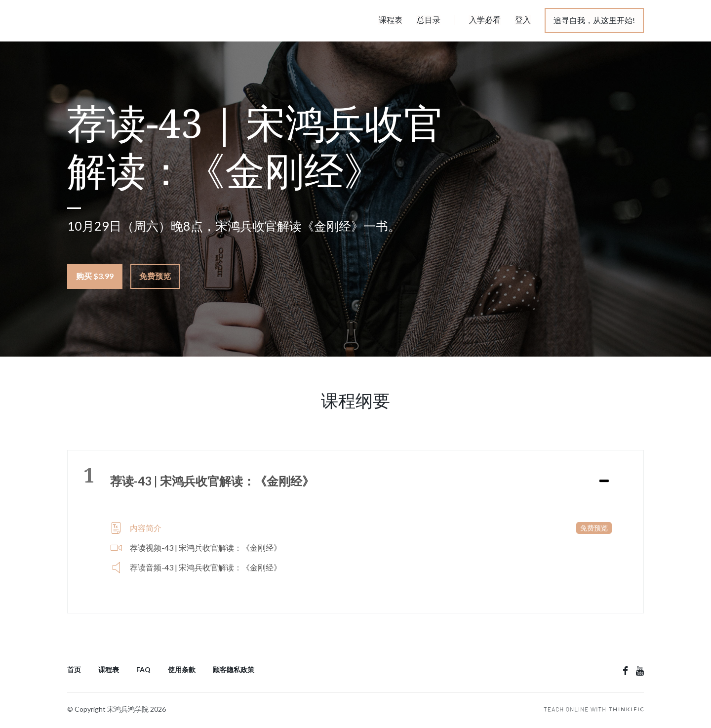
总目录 (430, 20)
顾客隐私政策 (234, 669)
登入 (523, 20)
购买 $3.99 (95, 276)
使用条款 (182, 669)
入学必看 (485, 20)
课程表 (393, 20)
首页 (74, 669)
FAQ (143, 669)
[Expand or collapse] (604, 481)
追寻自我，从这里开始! (594, 20)
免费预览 (155, 276)
